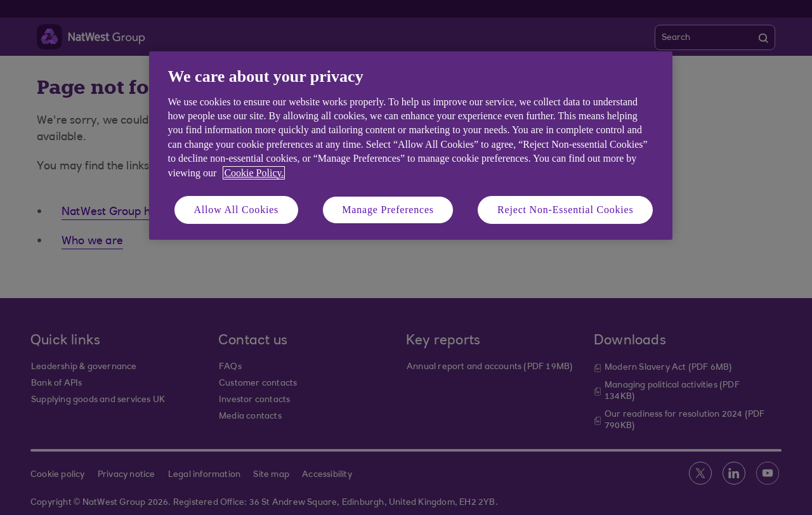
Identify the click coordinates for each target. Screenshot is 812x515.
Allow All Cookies (237, 210)
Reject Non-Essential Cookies (565, 210)
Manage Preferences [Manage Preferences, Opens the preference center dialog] (388, 210)
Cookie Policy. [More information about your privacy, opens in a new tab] (254, 173)
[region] (411, 146)
